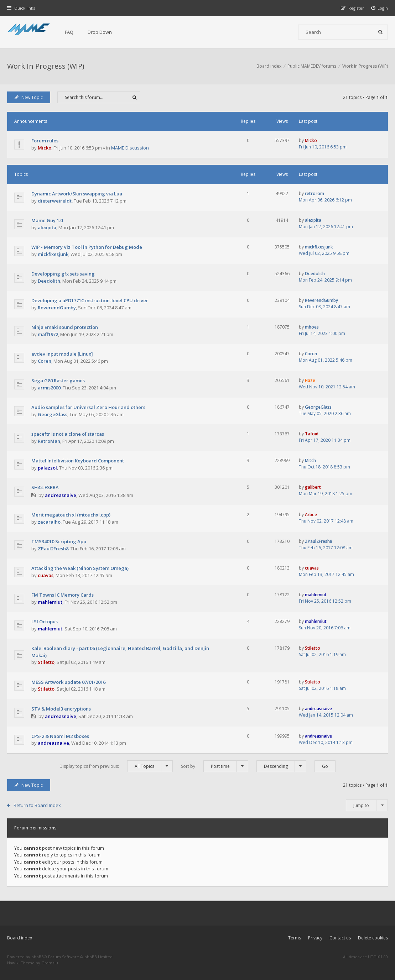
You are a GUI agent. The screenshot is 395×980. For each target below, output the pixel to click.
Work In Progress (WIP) (46, 66)
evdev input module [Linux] (62, 354)
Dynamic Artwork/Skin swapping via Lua (77, 194)
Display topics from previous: (116, 766)
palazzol (47, 468)
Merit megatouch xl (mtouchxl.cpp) (71, 515)
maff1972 (48, 334)
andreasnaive (61, 495)
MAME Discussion (130, 148)
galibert (313, 487)
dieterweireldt (55, 201)
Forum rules (45, 141)
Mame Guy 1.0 (47, 220)
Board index (20, 938)
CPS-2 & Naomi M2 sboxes (60, 736)
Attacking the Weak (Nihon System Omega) (80, 568)
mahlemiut (50, 602)
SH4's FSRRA (45, 487)
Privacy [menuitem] (315, 938)
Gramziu (50, 963)
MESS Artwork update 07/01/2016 (68, 682)
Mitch (310, 460)
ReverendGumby (57, 308)
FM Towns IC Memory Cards (63, 595)
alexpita (47, 227)
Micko (45, 148)
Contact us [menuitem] (340, 938)
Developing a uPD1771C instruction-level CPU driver (90, 300)
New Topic (29, 97)
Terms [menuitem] (295, 938)
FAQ (69, 32)
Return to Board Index (37, 805)
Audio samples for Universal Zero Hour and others (88, 407)
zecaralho (49, 522)
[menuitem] (380, 8)
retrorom (315, 193)
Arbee (311, 515)
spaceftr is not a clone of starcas (68, 434)
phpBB (38, 957)
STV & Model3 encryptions (61, 709)
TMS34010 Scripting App (59, 541)
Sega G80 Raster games (58, 381)
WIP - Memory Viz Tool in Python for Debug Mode (87, 247)
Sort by (215, 766)
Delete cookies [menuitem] (373, 938)
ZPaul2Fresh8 (53, 549)
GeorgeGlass (53, 414)
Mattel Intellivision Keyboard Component (78, 461)
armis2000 (49, 388)
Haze (310, 380)
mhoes (312, 327)
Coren (45, 361)
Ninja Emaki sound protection (65, 327)
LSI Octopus (45, 622)
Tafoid (312, 434)
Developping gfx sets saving (63, 274)
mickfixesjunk (53, 254)
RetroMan (49, 441)
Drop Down (100, 32)
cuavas (46, 575)
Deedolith (49, 281)
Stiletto (46, 662)
